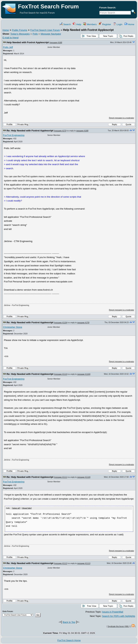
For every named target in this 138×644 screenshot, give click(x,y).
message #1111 (61, 477)
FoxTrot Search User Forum (45, 30)
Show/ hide (27, 508)
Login (118, 24)
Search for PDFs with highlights (119, 616)
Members (90, 24)
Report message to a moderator (122, 118)
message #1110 (61, 374)
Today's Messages (20, 34)
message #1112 (61, 563)
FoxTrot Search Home (69, 640)
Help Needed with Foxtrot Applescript (28, 42)
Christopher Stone (13, 327)
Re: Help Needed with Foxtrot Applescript (30, 131)
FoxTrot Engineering (14, 135)
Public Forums (19, 30)
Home (129, 24)
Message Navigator (51, 34)
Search (65, 24)
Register (105, 24)
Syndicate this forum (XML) (119, 626)
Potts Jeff (8, 47)
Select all (16, 508)
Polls (35, 34)
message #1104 (61, 323)
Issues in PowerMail (113, 612)
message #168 (56, 43)
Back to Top (69, 622)
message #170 (60, 131)
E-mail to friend (11, 38)
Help (77, 24)
